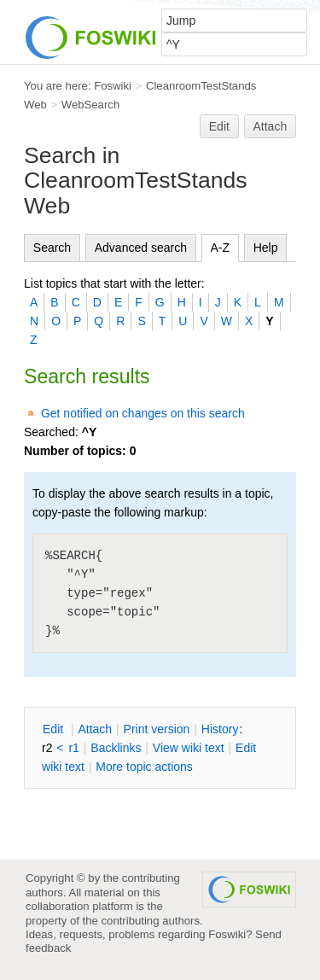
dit (55, 729)
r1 (73, 748)
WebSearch (91, 105)
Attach (271, 126)
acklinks (116, 748)
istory (220, 729)
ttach (95, 729)
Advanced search (141, 248)
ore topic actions (144, 767)
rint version (157, 729)
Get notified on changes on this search (143, 413)
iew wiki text (189, 748)
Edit (219, 126)
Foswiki (113, 86)
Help (266, 248)
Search (52, 248)
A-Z (221, 248)
